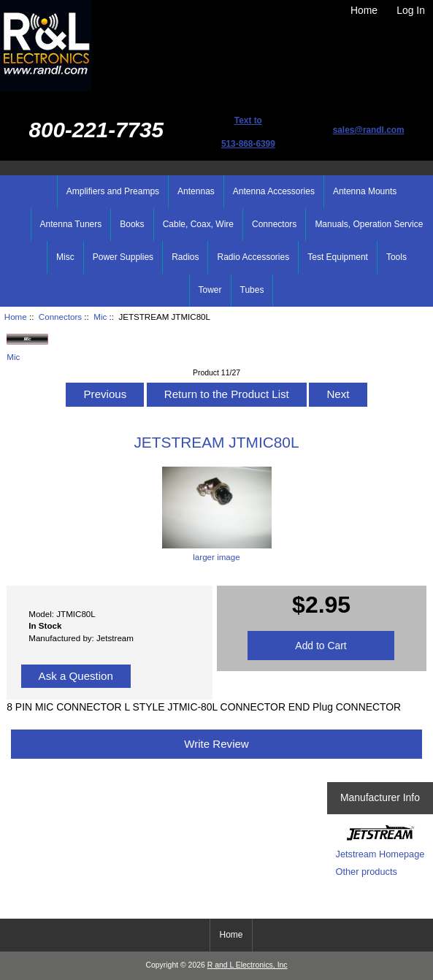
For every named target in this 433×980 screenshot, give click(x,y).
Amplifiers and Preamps (113, 191)
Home (364, 10)
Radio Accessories (253, 257)
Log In (411, 10)
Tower (210, 290)
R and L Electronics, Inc (248, 965)
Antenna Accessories (274, 191)
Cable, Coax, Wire (198, 224)
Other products (367, 872)
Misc (65, 257)
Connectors (60, 317)
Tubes (252, 290)
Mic (100, 317)
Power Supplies (123, 257)
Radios (185, 257)
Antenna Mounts (365, 191)
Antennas (196, 191)
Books (132, 224)
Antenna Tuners (71, 224)
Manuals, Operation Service (369, 224)
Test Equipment (338, 257)
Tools (396, 257)
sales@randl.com (369, 130)
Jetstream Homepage (380, 854)
